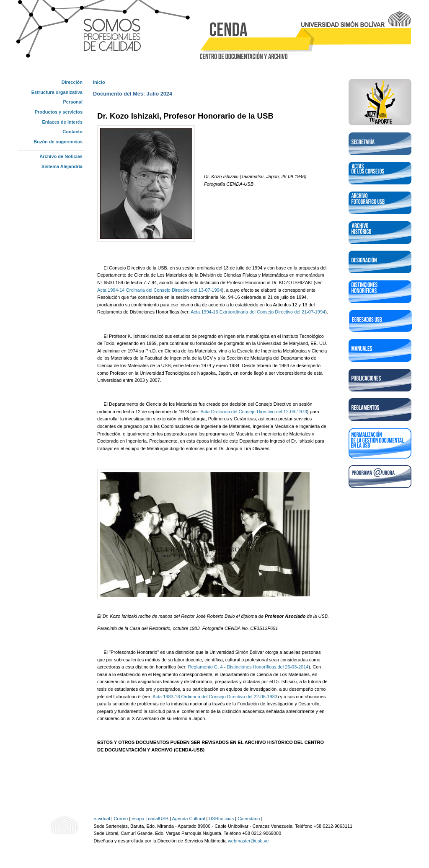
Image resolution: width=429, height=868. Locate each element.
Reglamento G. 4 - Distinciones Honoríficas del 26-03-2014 (248, 667)
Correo (121, 819)
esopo (138, 819)
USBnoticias (221, 819)
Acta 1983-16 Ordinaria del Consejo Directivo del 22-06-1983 (215, 697)
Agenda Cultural (188, 819)
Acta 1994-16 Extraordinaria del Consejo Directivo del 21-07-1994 (258, 312)
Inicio (99, 82)
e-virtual (102, 819)
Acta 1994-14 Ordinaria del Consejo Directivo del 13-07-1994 (160, 290)
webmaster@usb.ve (248, 841)
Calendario (249, 819)
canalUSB (158, 819)
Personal (73, 102)
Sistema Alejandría (62, 166)
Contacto (72, 132)
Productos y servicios (59, 112)
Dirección (72, 82)
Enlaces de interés (62, 122)
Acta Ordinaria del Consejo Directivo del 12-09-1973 (253, 412)
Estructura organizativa (57, 92)
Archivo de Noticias (61, 156)
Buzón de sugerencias (58, 142)
